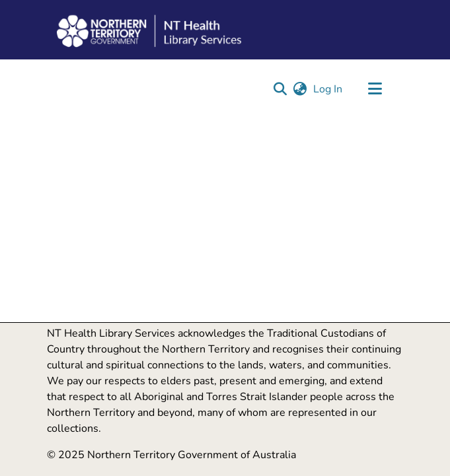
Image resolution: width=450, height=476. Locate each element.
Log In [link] (328, 89)
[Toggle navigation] (375, 89)
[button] (281, 89)
